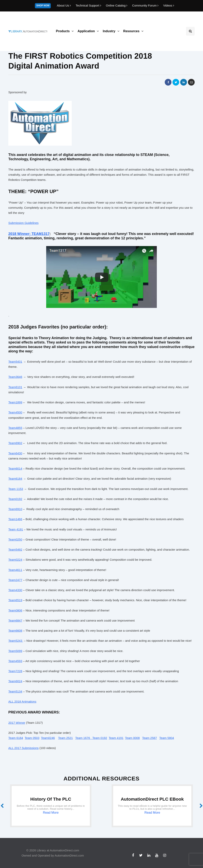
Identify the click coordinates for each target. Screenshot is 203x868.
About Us (64, 5)
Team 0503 (32, 738)
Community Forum (146, 5)
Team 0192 (100, 738)
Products (63, 31)
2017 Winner (17, 723)
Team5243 (16, 641)
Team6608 (15, 631)
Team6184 (15, 479)
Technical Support (89, 5)
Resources (131, 31)
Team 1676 (84, 738)
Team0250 (15, 539)
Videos (169, 5)
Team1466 (15, 519)
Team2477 (15, 580)
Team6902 (15, 443)
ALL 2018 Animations (22, 701)
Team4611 (15, 570)
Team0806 (15, 610)
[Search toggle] (190, 31)
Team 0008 (132, 738)
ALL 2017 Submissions (23, 748)
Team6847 (15, 620)
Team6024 (15, 681)
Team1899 (15, 402)
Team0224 (15, 560)
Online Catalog (117, 5)
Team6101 (15, 387)
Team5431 (15, 362)
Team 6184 (16, 738)
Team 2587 (149, 738)
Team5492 (15, 550)
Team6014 (15, 468)
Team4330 (15, 590)
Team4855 (15, 428)
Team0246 (48, 738)
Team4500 (15, 412)
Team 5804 (167, 738)
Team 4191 (16, 529)
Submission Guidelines (23, 223)
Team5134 (15, 691)
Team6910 (15, 509)
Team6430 (15, 453)
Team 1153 (16, 489)
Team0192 (15, 499)
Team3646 (15, 377)
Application (86, 31)
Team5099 (15, 651)
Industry (109, 31)
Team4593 (15, 661)
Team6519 (15, 600)
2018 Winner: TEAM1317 (29, 234)
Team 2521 (65, 738)
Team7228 (15, 671)
